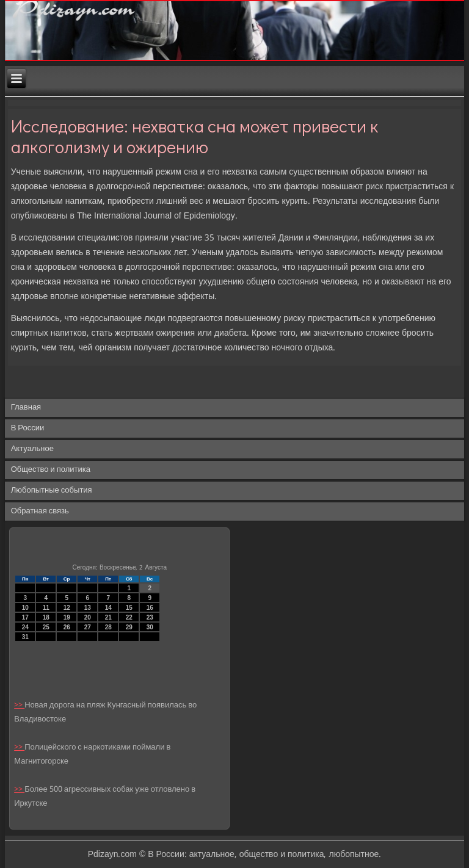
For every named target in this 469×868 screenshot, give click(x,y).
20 (88, 617)
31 (25, 637)
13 (88, 608)
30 (150, 627)
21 (108, 617)
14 (108, 608)
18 (46, 617)
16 (150, 608)
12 (67, 608)
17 (25, 617)
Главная (26, 407)
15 (129, 608)
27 (88, 627)
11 (46, 608)
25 (46, 627)
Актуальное (32, 449)
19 (67, 617)
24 (25, 627)
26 (67, 627)
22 (129, 617)
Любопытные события (52, 490)
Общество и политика (51, 470)
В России (28, 428)
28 (108, 627)
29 (129, 627)
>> (19, 705)
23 (150, 617)
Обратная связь (40, 511)
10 (25, 608)
